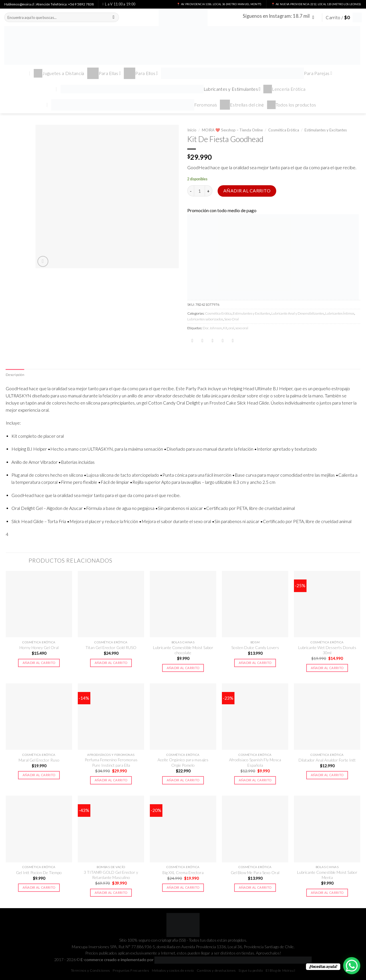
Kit (225, 328)
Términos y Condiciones (90, 970)
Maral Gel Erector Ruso (39, 760)
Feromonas (134, 105)
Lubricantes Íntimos (340, 313)
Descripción (15, 375)
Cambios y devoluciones (216, 970)
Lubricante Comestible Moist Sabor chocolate (183, 650)
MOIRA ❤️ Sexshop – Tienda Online (232, 130)
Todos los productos (292, 105)
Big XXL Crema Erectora (183, 872)
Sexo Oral (231, 319)
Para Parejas (247, 73)
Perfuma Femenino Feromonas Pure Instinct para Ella (111, 762)
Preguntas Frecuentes (131, 970)
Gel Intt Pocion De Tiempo (39, 872)
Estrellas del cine (242, 105)
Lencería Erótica (284, 89)
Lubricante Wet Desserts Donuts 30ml (327, 650)
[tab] (15, 375)
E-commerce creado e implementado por (196, 960)
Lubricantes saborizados (205, 319)
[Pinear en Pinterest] (223, 341)
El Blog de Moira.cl (280, 970)
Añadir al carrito (247, 191)
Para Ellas (104, 73)
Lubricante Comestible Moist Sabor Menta (327, 875)
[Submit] (114, 17)
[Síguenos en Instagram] (315, 17)
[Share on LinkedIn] (233, 341)
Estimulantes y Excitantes (326, 130)
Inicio (192, 130)
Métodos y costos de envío (173, 970)
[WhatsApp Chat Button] (352, 966)
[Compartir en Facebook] (192, 341)
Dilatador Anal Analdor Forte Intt (327, 760)
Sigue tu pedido (251, 970)
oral (231, 328)
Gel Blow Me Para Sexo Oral (255, 872)
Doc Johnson (212, 328)
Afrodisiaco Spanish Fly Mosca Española (255, 762)
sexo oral (242, 328)
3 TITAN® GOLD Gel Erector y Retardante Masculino (111, 875)
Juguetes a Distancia (59, 73)
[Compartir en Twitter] (202, 341)
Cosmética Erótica (284, 130)
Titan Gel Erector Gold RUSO (111, 647)
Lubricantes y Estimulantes (161, 89)
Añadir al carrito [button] (39, 663)
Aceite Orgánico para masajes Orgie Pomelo (183, 762)
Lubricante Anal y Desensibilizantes (298, 313)
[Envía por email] (212, 341)
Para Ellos (141, 73)
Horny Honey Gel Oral (39, 647)
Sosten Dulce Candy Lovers (255, 647)
